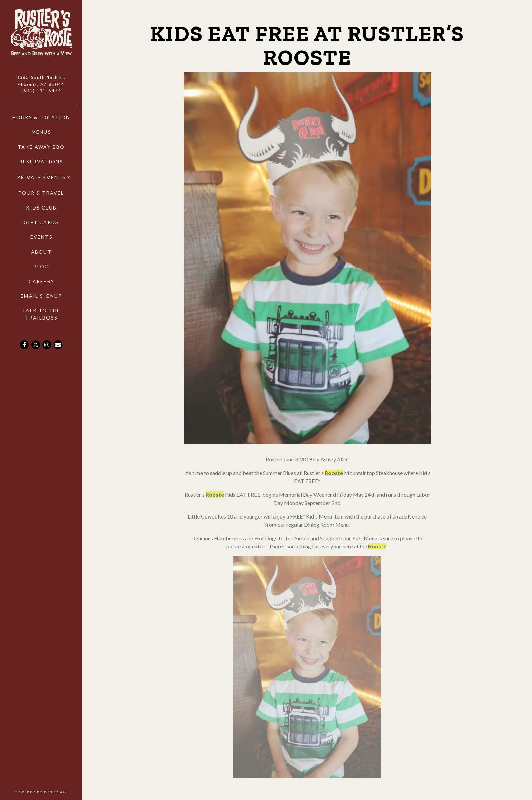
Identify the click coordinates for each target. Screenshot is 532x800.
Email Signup (41, 296)
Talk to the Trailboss (41, 314)
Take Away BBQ (41, 147)
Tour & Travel (41, 193)
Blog (41, 266)
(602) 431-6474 (41, 91)
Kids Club (41, 208)
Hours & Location (41, 117)
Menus (41, 132)
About (41, 252)
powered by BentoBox (49, 792)
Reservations (41, 161)
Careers (43, 281)
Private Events (41, 177)
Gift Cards (41, 222)
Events (41, 237)
